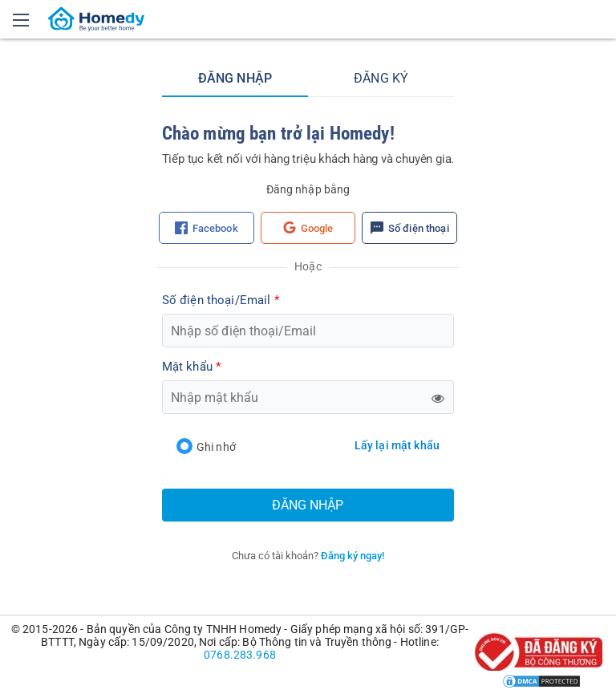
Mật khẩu (191, 367)
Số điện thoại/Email (221, 300)
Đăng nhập (235, 78)
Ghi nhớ (206, 446)
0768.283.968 (240, 655)
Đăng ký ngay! (353, 556)
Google (308, 228)
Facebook (207, 228)
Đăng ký (381, 78)
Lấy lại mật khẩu (397, 445)
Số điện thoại (410, 228)
